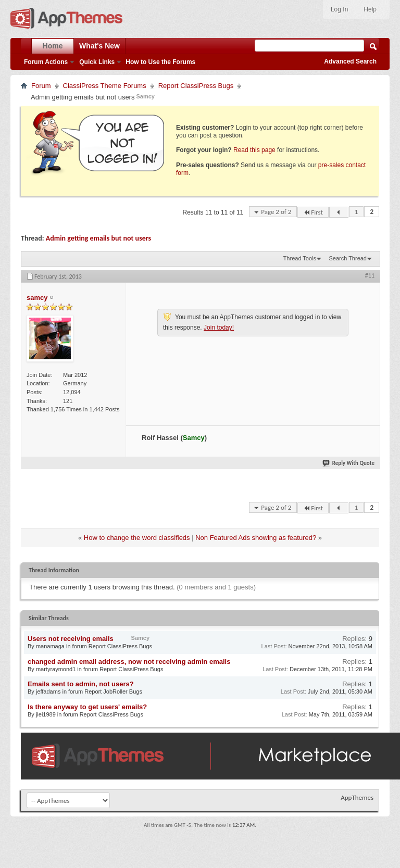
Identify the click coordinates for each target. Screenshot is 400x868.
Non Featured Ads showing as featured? (256, 538)
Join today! (219, 328)
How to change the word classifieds (137, 538)
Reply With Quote (349, 463)
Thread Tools (300, 258)
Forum (41, 86)
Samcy (145, 96)
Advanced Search (350, 61)
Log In (339, 9)
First (313, 212)
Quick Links (97, 62)
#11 (370, 275)
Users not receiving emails (71, 639)
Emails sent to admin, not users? (81, 684)
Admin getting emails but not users (98, 238)
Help (370, 9)
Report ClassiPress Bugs (196, 86)
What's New (99, 46)
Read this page (254, 150)
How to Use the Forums (160, 62)
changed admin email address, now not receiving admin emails (129, 662)
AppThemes (357, 797)
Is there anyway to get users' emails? (87, 707)
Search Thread (348, 258)
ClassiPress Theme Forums (105, 86)
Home (53, 46)
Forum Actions (46, 62)
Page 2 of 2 (276, 212)
